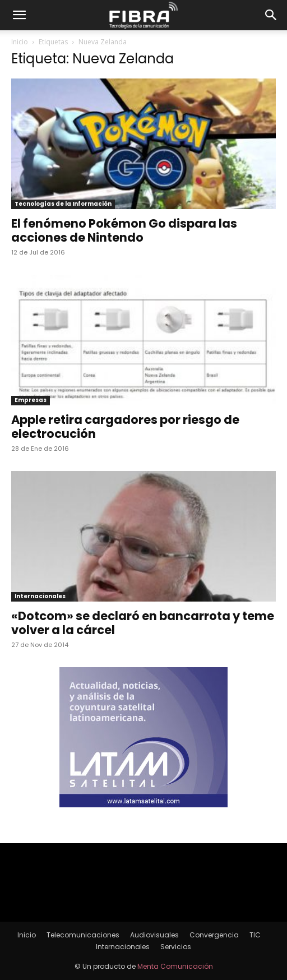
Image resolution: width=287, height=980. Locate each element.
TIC (255, 935)
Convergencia (214, 935)
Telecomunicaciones (83, 935)
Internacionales (40, 596)
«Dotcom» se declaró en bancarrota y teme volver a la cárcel (143, 623)
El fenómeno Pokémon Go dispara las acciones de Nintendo (124, 230)
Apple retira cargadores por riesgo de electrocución (125, 427)
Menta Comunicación (175, 966)
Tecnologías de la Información (63, 204)
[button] (19, 15)
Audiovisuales (154, 935)
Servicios (176, 947)
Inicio (20, 42)
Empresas (31, 400)
